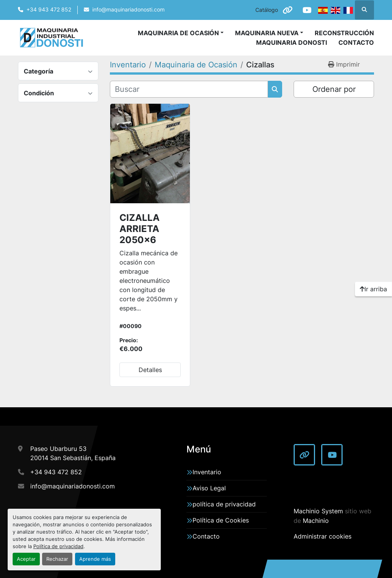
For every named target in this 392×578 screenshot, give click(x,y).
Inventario (207, 472)
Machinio (316, 521)
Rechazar (57, 559)
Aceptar (26, 559)
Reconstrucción (344, 33)
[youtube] (307, 10)
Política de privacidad (58, 546)
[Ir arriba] (373, 289)
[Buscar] (189, 89)
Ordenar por (334, 89)
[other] (287, 10)
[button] (269, 33)
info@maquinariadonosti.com (128, 10)
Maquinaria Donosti (292, 42)
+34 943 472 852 (49, 10)
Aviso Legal (209, 488)
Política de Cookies (221, 520)
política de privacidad (224, 504)
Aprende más (95, 559)
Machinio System (318, 511)
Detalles (150, 370)
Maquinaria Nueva (267, 33)
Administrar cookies (323, 536)
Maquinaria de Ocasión (178, 33)
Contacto (356, 42)
